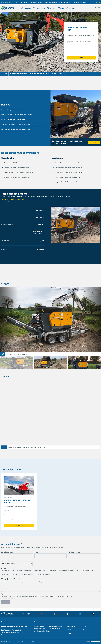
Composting (53, 570)
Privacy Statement (40, 594)
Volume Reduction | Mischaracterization (70, 570)
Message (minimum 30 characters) (12, 579)
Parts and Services (29, 574)
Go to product (19, 526)
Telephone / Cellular (74, 552)
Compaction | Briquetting (24, 570)
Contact (81, 58)
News (85, 630)
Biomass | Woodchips (8, 570)
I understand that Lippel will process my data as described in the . (24, 594)
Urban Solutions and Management (12, 574)
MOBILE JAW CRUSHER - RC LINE (23, 79)
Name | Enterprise (7, 552)
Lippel (69, 633)
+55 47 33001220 (50, 2)
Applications (71, 626)
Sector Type (5, 560)
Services (70, 630)
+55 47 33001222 (20, 2)
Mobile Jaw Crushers (10, 79)
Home (3, 79)
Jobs (85, 626)
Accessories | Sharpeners (44, 574)
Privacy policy (20, 641)
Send (5, 602)
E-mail (36, 552)
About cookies (32, 641)
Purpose (4, 568)
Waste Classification (40, 570)
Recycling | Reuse (89, 570)
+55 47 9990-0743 (80, 2)
